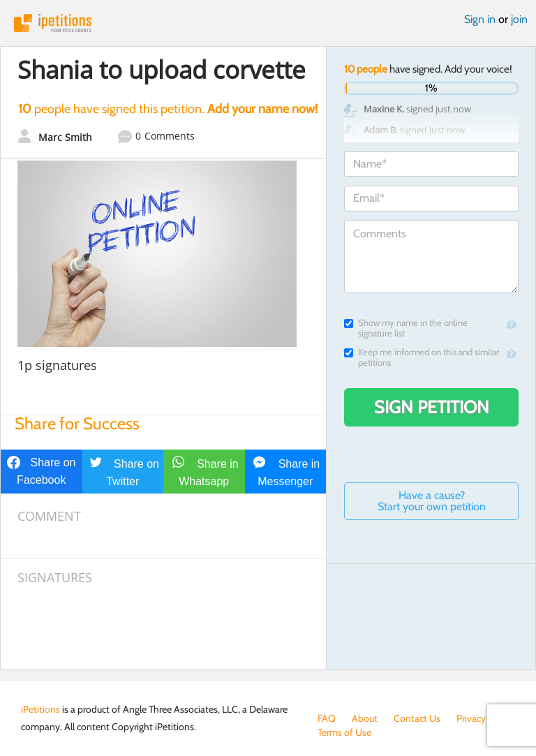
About (365, 718)
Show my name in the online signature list (406, 328)
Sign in (480, 19)
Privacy (471, 718)
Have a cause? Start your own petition (432, 501)
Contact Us (417, 718)
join (519, 19)
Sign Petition (432, 407)
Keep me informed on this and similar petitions (422, 357)
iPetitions (268, 23)
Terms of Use (344, 732)
